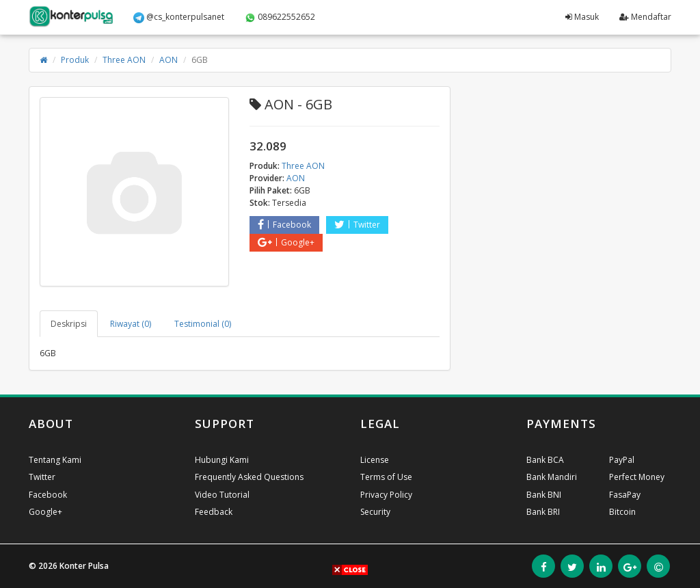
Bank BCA (545, 460)
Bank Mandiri (552, 477)
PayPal (622, 460)
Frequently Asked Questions (249, 477)
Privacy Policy (386, 495)
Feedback (214, 512)
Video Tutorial (222, 495)
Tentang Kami (55, 460)
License (375, 460)
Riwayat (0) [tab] (131, 324)
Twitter (357, 225)
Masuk (582, 17)
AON (169, 60)
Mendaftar (645, 17)
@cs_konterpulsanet (179, 17)
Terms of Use (386, 477)
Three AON (124, 60)
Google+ (286, 242)
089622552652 (280, 17)
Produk (75, 60)
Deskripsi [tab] (69, 324)
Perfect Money (637, 477)
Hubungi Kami (222, 460)
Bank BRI (543, 512)
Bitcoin (622, 512)
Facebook (284, 225)
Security (375, 512)
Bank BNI (544, 495)
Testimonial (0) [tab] (203, 324)
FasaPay (625, 495)
